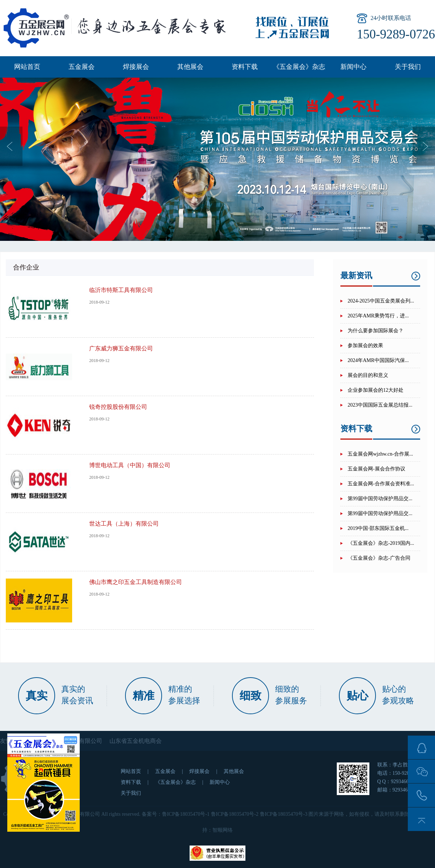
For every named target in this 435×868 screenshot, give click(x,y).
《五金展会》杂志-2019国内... (381, 543)
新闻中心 (353, 67)
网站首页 (27, 67)
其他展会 (190, 67)
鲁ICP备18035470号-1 (186, 814)
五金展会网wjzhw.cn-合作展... (380, 454)
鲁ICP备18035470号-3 (284, 814)
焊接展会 (136, 67)
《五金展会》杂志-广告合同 (379, 558)
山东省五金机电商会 (136, 741)
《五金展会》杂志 (299, 67)
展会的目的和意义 (368, 375)
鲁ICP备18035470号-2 (235, 814)
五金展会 (82, 67)
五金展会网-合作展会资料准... (381, 484)
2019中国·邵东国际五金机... (378, 528)
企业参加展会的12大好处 (376, 390)
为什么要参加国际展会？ (376, 331)
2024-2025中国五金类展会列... (381, 301)
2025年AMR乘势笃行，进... (378, 316)
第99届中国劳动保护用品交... (380, 499)
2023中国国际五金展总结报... (380, 405)
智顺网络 (223, 830)
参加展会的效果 (365, 345)
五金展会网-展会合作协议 (376, 469)
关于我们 (408, 67)
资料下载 (245, 67)
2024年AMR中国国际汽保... (378, 360)
